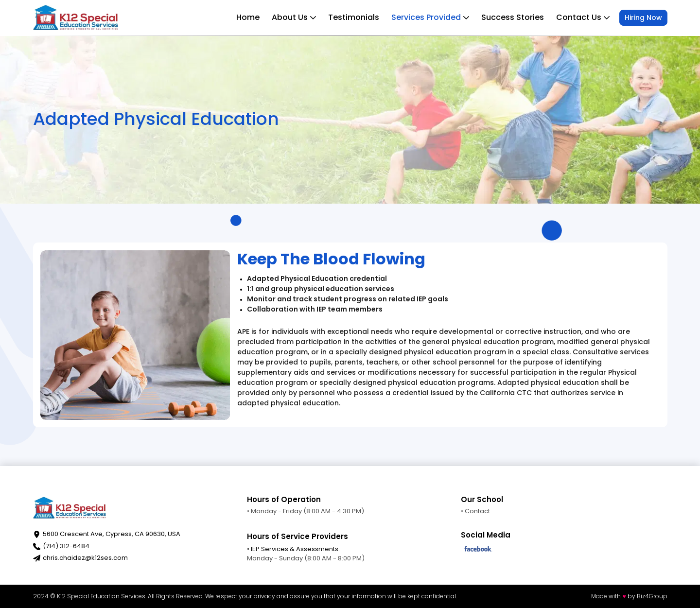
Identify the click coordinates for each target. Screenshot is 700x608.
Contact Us (583, 17)
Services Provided (430, 17)
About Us (294, 17)
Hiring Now (643, 17)
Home (248, 17)
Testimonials (354, 17)
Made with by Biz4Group (629, 596)
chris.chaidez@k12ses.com (85, 558)
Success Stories (513, 17)
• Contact (475, 511)
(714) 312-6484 (66, 546)
